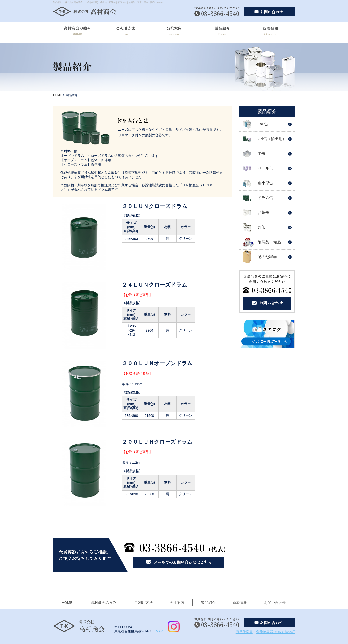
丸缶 (261, 227)
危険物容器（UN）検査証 (275, 632)
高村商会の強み (104, 603)
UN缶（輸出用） (272, 139)
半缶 (261, 154)
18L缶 (263, 124)
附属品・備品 (269, 242)
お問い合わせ (275, 603)
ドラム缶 (265, 198)
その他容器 (267, 257)
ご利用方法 (144, 603)
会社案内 (177, 603)
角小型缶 (265, 183)
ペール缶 (265, 168)
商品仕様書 (244, 632)
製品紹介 (208, 603)
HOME (58, 95)
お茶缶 (263, 213)
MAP (159, 631)
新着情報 (240, 603)
